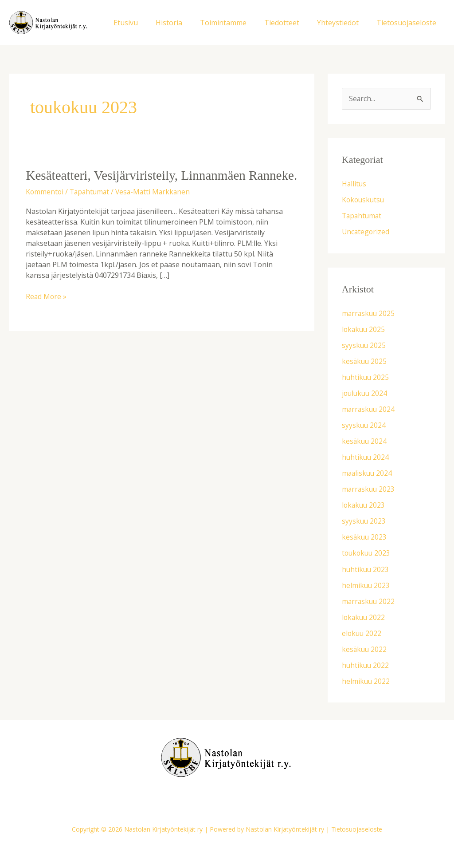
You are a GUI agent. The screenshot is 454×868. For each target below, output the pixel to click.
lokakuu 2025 (364, 329)
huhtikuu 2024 (366, 457)
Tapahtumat (91, 209)
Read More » (47, 313)
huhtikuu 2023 (366, 569)
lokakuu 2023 (364, 505)
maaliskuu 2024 (368, 473)
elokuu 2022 (362, 633)
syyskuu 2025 (364, 345)
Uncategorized (366, 232)
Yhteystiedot (343, 23)
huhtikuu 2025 (366, 377)
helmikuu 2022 (366, 681)
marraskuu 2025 (369, 313)
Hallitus (354, 184)
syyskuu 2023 (364, 521)
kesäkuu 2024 (365, 441)
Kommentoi (45, 209)
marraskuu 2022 (369, 601)
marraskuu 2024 (369, 409)
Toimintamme (236, 23)
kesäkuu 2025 (365, 361)
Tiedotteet (291, 23)
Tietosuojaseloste (408, 23)
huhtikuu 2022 (366, 665)
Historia (185, 23)
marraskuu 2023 (369, 489)
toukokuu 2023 (367, 553)
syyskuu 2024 (364, 425)
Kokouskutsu (364, 200)
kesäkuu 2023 (365, 537)
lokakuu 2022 (364, 617)
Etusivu (145, 23)
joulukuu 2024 (366, 393)
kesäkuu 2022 (365, 649)
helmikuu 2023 (366, 585)
